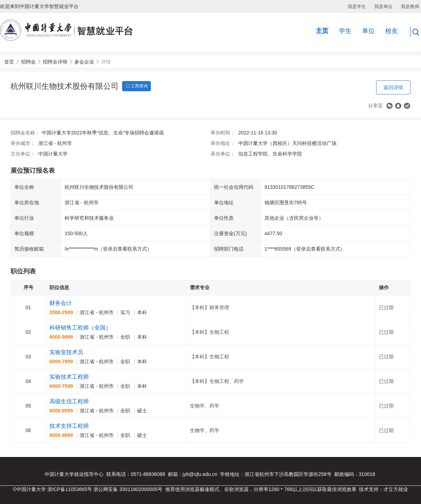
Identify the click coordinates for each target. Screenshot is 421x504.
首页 (9, 62)
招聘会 (28, 62)
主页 (322, 31)
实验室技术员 (66, 352)
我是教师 (410, 6)
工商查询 (136, 86)
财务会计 (61, 303)
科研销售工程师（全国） (80, 328)
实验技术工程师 (69, 377)
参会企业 (84, 62)
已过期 (386, 307)
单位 (368, 31)
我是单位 (383, 6)
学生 (345, 31)
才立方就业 (396, 489)
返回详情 (393, 87)
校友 (392, 31)
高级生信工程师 (69, 401)
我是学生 (357, 6)
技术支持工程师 (69, 426)
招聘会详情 (55, 62)
